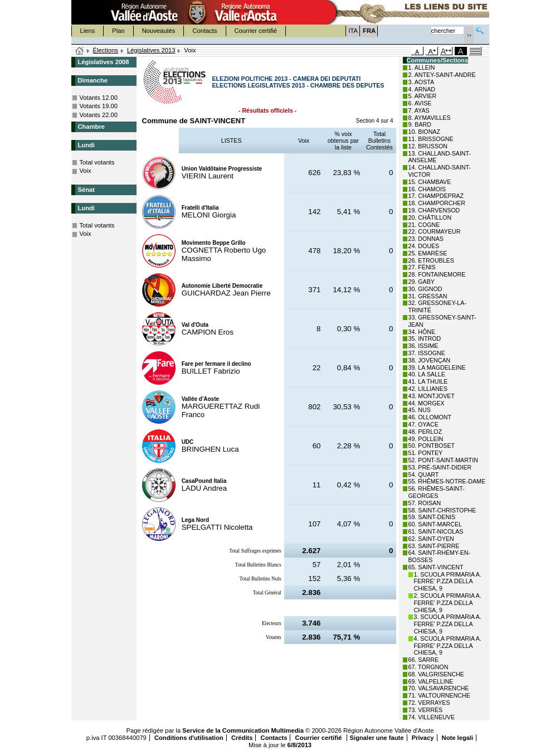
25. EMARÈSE (428, 253)
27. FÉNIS (422, 267)
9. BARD (420, 124)
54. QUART (424, 475)
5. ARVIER (423, 96)
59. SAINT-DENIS (432, 517)
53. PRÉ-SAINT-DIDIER (440, 467)
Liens (88, 31)
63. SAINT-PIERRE (434, 546)
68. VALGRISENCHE (436, 674)
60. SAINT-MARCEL (435, 524)
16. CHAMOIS (427, 189)
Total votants (97, 162)
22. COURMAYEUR (435, 231)
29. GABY (422, 282)
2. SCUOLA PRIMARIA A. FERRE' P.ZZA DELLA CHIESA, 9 (448, 603)
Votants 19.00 (99, 106)
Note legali (458, 738)
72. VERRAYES (429, 703)
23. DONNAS (426, 239)
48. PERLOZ (425, 432)
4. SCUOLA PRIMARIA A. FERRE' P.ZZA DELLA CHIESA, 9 (448, 646)
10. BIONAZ (424, 132)
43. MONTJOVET (432, 396)
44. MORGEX (427, 403)
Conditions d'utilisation (189, 738)
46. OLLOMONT (430, 417)
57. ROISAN (425, 503)
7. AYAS (419, 110)
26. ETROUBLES (431, 260)
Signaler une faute (377, 738)
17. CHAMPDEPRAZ (436, 196)
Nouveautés (159, 31)
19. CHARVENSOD (434, 210)
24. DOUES (424, 246)
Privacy (423, 738)
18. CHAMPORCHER (437, 203)
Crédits (242, 738)
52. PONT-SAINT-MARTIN (443, 460)
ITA (354, 31)
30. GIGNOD (425, 289)
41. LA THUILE (428, 381)
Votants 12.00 (99, 98)
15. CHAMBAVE (430, 182)
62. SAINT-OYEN (431, 539)
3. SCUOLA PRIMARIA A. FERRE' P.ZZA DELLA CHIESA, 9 (448, 624)
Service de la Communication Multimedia (243, 730)
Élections (106, 50)
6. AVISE (420, 103)
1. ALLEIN (422, 67)
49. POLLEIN (426, 439)
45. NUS (420, 410)
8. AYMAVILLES (430, 118)
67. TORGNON (428, 667)
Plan (118, 31)
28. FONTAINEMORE (437, 274)
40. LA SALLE (427, 374)
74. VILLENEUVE (432, 717)
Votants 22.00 (99, 115)
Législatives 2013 (151, 50)
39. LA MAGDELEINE (437, 367)
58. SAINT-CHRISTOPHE (442, 510)
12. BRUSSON (428, 146)
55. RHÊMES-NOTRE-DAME (447, 481)
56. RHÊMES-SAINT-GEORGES (437, 492)
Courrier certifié (256, 31)
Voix (86, 171)
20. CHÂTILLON (430, 217)
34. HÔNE (422, 332)
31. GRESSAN (428, 296)
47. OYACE (423, 424)
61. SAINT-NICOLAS (436, 531)
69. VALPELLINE (431, 681)
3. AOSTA (422, 82)
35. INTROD (425, 338)
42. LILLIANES (428, 389)
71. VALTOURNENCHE (439, 695)
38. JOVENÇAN (430, 360)
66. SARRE (424, 660)
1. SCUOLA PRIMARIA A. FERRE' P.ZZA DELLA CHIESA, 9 (448, 582)
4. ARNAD (422, 89)
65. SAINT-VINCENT (436, 567)
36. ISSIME (423, 346)
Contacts (204, 31)
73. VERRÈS (426, 710)
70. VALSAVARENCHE (439, 688)
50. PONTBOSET (432, 446)
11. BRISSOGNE (431, 139)
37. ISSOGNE (427, 353)
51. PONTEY (426, 453)
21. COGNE (424, 225)
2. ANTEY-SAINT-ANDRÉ (442, 75)
